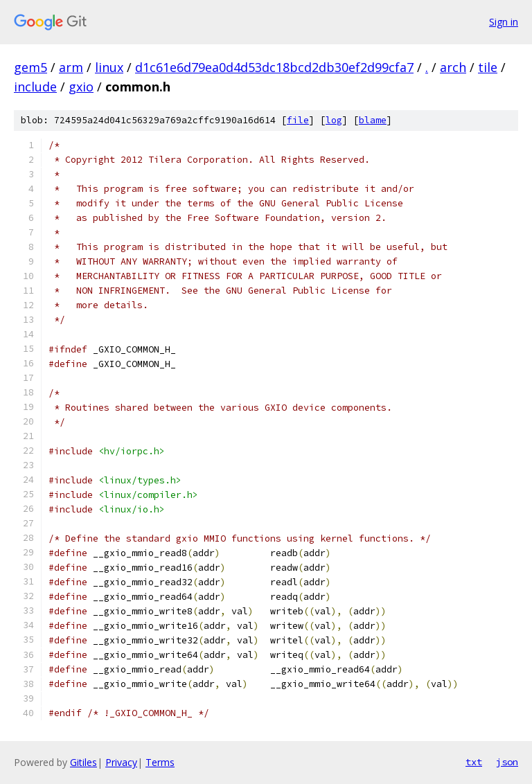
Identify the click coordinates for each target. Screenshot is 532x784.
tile (488, 67)
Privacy (121, 762)
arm (71, 67)
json (507, 762)
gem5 (30, 67)
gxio (81, 87)
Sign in (504, 22)
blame (373, 120)
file (298, 120)
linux (109, 67)
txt (474, 762)
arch (453, 67)
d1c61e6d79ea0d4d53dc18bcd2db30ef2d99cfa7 (274, 67)
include (35, 87)
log (334, 120)
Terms (160, 762)
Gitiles (83, 762)
